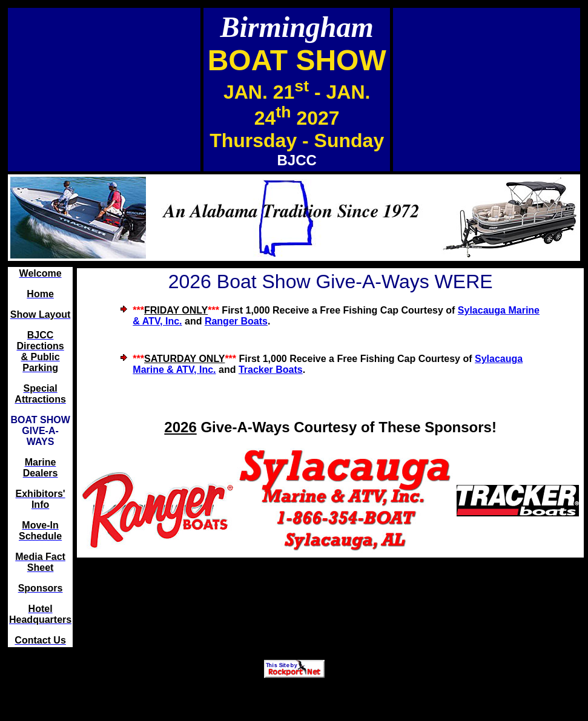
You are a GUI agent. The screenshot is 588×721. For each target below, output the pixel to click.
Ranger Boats (236, 321)
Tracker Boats (271, 370)
